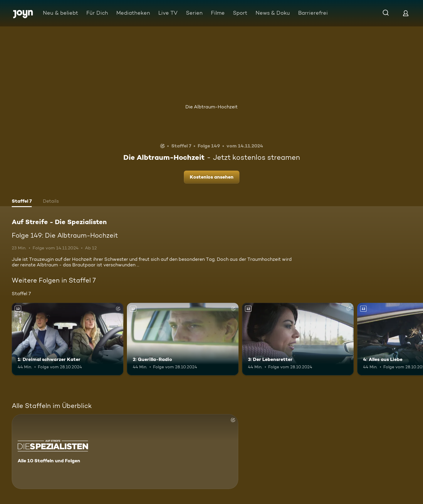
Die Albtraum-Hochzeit (211, 107)
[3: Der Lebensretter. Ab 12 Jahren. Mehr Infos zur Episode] (298, 339)
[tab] (22, 202)
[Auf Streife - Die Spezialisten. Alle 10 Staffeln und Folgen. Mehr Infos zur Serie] (125, 452)
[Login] (406, 13)
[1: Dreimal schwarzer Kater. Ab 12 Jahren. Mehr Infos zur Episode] (68, 339)
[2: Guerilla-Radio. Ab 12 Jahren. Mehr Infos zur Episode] (183, 339)
